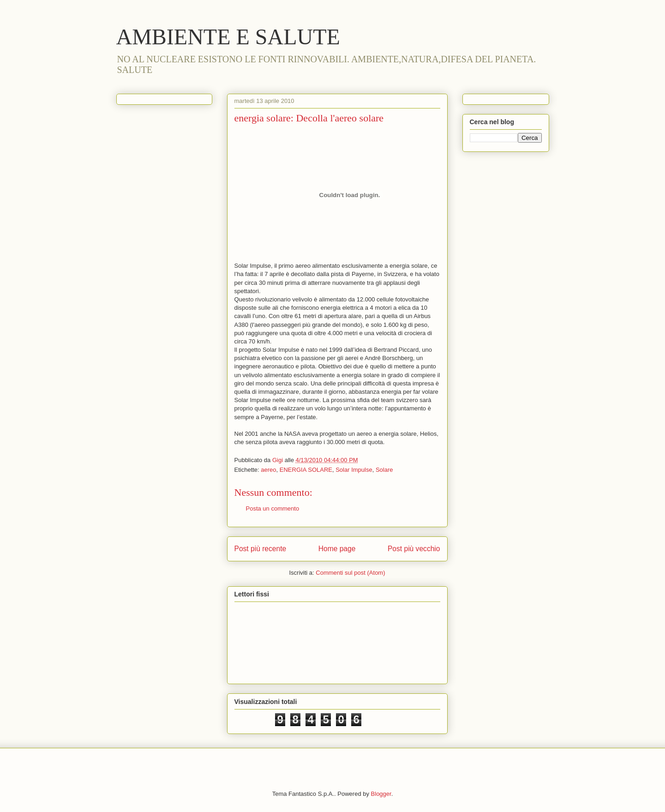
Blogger (381, 794)
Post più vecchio (414, 549)
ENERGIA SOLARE (306, 470)
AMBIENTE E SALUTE (228, 37)
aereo (268, 470)
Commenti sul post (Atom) (350, 573)
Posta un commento (273, 508)
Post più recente (261, 549)
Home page (337, 549)
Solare (384, 470)
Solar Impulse (354, 470)
